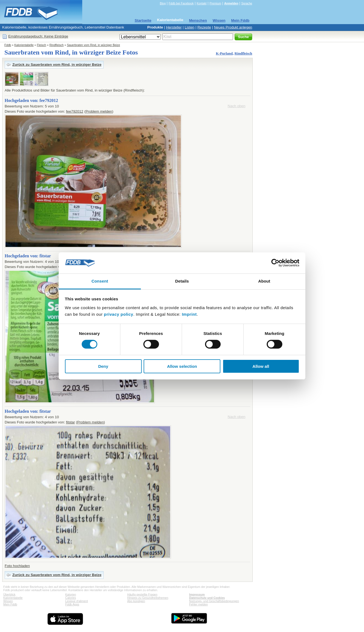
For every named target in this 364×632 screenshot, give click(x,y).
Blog (163, 3)
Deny (103, 366)
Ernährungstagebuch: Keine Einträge (38, 36)
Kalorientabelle (170, 20)
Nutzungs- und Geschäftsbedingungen (214, 601)
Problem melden (99, 111)
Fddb (8, 45)
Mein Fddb (240, 20)
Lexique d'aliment (77, 601)
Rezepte (204, 27)
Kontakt (201, 3)
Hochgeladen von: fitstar (28, 256)
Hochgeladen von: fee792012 (31, 100)
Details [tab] (182, 281)
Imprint (189, 314)
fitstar (71, 422)
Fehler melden (198, 604)
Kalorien (71, 594)
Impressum (197, 594)
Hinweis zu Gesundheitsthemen (148, 598)
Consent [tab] (100, 281)
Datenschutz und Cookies (207, 598)
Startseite (143, 20)
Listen (190, 27)
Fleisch (42, 45)
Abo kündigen (136, 601)
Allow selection (182, 366)
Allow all (261, 366)
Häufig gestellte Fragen (142, 594)
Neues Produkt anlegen (233, 27)
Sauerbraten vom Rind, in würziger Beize (93, 45)
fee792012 (75, 111)
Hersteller (174, 27)
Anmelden (231, 3)
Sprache (247, 3)
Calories (71, 598)
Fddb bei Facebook (181, 3)
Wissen (219, 20)
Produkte (155, 27)
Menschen (198, 20)
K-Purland (224, 53)
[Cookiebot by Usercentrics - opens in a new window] (275, 263)
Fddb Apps (72, 604)
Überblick (9, 594)
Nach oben (237, 106)
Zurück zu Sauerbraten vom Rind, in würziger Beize (57, 65)
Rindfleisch (56, 45)
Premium (215, 3)
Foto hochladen (17, 566)
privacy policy (119, 314)
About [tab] (264, 281)
